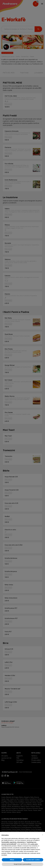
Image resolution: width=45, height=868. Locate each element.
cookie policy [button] (34, 844)
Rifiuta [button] (12, 860)
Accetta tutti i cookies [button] (33, 860)
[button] (43, 835)
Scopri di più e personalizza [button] (22, 864)
